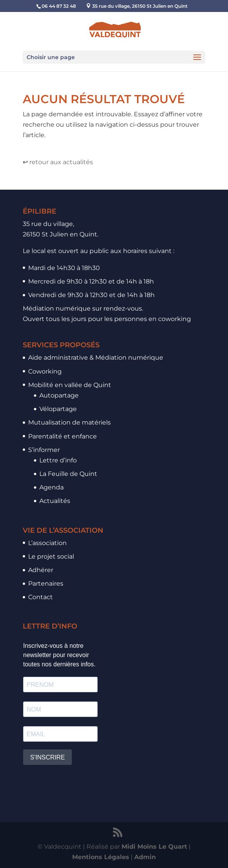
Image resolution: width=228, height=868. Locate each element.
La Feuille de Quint (68, 474)
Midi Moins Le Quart (154, 847)
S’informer (44, 450)
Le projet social (51, 556)
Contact (41, 597)
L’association (47, 543)
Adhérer (41, 570)
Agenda (52, 487)
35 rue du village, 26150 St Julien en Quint (140, 6)
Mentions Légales (101, 857)
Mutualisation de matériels (69, 422)
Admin (145, 857)
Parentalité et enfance (62, 436)
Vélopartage (58, 409)
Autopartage (59, 395)
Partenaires (46, 583)
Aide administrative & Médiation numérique (96, 358)
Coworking (45, 371)
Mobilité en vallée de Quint (70, 385)
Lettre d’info (58, 460)
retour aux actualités (61, 162)
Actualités (55, 501)
